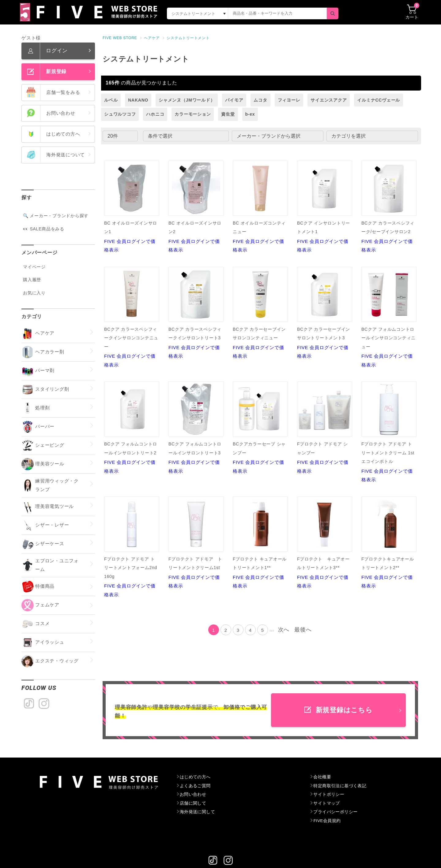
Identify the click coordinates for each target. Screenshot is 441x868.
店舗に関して (193, 803)
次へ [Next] (284, 630)
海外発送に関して (198, 812)
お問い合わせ (193, 795)
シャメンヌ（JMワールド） (187, 100)
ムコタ (260, 100)
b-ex (250, 114)
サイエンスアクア (329, 100)
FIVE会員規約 (328, 821)
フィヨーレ (289, 100)
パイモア (234, 100)
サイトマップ (327, 803)
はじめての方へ (196, 777)
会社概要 (322, 777)
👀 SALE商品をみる (44, 229)
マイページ (34, 267)
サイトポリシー (329, 795)
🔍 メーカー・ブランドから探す (56, 216)
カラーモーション (193, 114)
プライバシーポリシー (336, 812)
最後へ (303, 630)
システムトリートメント (188, 38)
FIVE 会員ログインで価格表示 (132, 207)
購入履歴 (32, 280)
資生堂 (228, 114)
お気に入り (34, 293)
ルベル (111, 100)
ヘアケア (152, 38)
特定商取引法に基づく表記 (340, 786)
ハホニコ (155, 114)
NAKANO (138, 100)
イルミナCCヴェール (379, 100)
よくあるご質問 (196, 786)
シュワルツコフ (120, 114)
